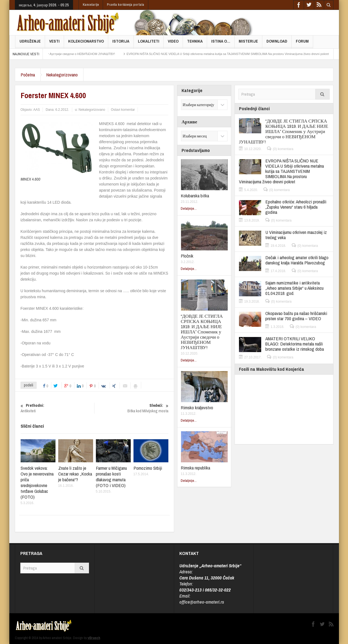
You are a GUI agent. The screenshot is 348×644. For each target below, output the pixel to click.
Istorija (121, 43)
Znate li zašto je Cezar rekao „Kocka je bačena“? (75, 474)
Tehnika (195, 43)
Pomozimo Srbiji (148, 468)
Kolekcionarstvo (86, 43)
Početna (28, 75)
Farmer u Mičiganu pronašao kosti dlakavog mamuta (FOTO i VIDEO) (111, 477)
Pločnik (187, 256)
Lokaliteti (149, 43)
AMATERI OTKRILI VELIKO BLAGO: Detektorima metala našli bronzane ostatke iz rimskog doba (295, 344)
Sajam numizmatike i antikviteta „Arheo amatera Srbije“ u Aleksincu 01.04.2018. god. (294, 288)
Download (277, 43)
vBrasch (94, 638)
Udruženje (30, 43)
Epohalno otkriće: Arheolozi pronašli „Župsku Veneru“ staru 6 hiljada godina (296, 207)
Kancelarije (91, 5)
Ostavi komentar (123, 110)
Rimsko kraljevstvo (197, 407)
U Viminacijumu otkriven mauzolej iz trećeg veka (296, 235)
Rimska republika (195, 468)
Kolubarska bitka (195, 196)
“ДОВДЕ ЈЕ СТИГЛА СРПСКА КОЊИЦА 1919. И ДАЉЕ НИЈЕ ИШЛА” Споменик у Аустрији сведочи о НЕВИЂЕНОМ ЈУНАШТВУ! (202, 332)
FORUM (302, 43)
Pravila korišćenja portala (126, 5)
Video (173, 43)
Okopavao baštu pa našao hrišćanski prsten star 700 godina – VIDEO (296, 316)
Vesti (54, 43)
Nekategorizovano (62, 75)
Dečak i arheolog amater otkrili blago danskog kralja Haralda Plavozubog (297, 260)
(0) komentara (283, 149)
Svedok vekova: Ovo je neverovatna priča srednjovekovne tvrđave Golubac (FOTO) (37, 482)
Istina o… (221, 43)
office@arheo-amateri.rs (202, 602)
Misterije (248, 43)
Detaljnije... (189, 208)
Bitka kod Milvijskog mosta (131, 408)
